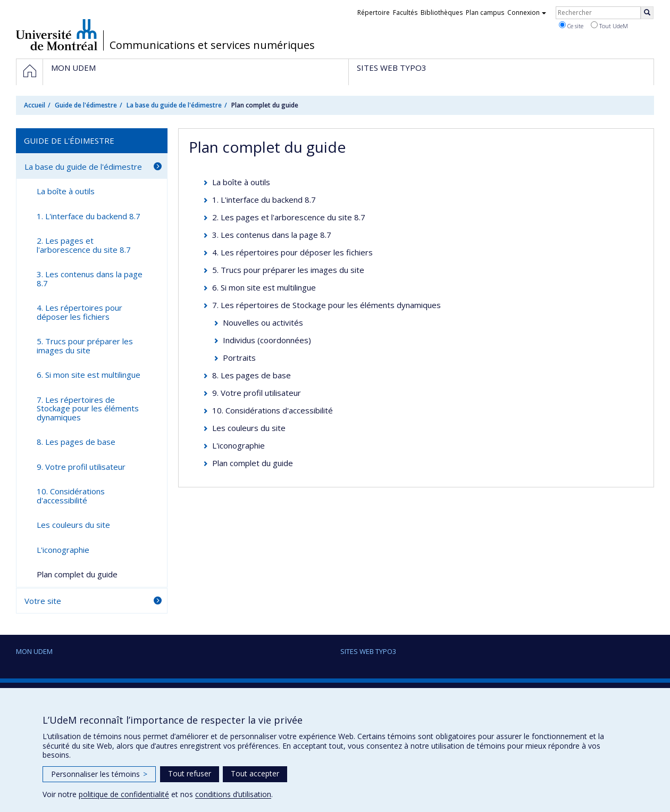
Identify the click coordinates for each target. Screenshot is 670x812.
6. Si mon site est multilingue (264, 287)
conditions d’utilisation (233, 794)
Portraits (239, 358)
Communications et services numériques (212, 45)
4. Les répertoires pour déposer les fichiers (292, 252)
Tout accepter (255, 773)
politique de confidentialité (124, 794)
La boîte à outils (241, 182)
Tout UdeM (609, 26)
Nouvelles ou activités (263, 322)
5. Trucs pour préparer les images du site (288, 270)
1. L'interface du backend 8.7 (264, 200)
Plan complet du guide (253, 463)
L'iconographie (238, 445)
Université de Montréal (57, 35)
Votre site (43, 601)
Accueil (35, 105)
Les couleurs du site (249, 428)
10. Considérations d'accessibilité (273, 410)
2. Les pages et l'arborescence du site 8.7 (289, 217)
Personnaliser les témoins (99, 774)
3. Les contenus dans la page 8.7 (272, 235)
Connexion (527, 13)
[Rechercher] (647, 13)
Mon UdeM (34, 651)
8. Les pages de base (252, 375)
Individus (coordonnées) (267, 340)
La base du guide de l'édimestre (174, 105)
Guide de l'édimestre (86, 105)
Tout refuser (190, 773)
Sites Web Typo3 (368, 651)
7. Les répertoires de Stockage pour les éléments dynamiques (326, 305)
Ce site (571, 26)
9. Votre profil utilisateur (257, 393)
